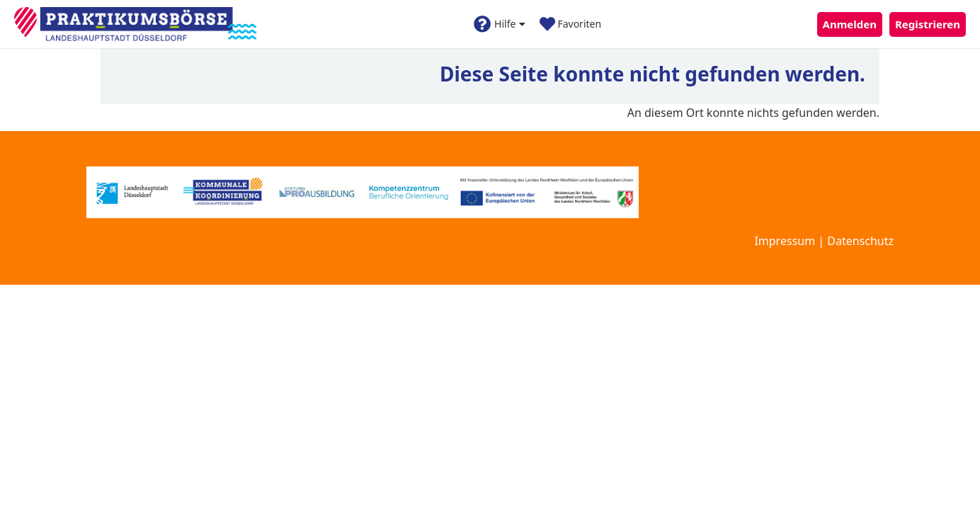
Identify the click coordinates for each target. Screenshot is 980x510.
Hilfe (500, 24)
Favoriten (570, 24)
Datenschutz (860, 241)
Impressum (785, 241)
